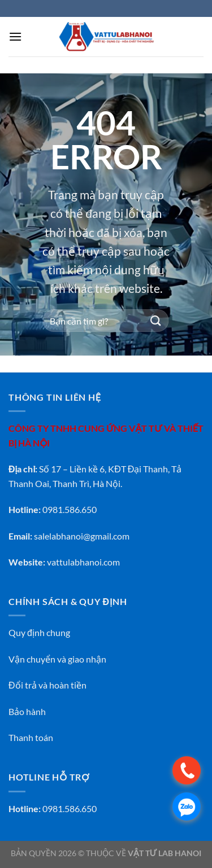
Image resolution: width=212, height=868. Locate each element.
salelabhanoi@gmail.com (82, 536)
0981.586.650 (70, 808)
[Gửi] (156, 321)
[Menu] (15, 36)
